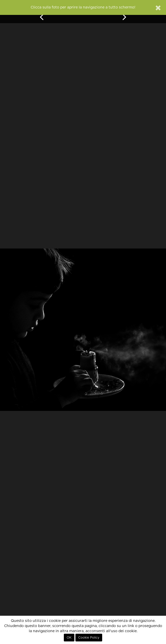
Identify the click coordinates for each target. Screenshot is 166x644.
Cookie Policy (89, 638)
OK (69, 638)
